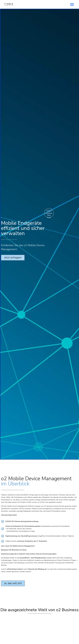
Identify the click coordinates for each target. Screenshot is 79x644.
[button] (72, 4)
